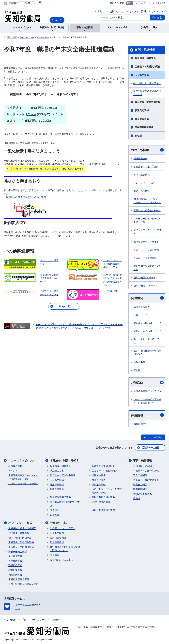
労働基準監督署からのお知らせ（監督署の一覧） (23, 477)
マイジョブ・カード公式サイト (147, 232)
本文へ (101, 11)
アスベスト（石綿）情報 (146, 250)
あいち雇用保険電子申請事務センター (147, 352)
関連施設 (55, 555)
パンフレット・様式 (144, 183)
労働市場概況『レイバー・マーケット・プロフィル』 (147, 201)
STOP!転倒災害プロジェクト (37, 236)
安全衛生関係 (142, 75)
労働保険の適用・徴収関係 (22, 528)
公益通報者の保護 (101, 502)
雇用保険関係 (57, 485)
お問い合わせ (117, 11)
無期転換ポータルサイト (146, 242)
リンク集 (11, 620)
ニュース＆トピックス (22, 461)
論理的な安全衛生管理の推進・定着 (27, 197)
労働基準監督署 (142, 307)
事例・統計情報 (145, 50)
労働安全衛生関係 (18, 552)
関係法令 (55, 510)
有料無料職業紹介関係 (103, 497)
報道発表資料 (140, 158)
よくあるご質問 (138, 11)
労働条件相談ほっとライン (147, 391)
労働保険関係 (99, 480)
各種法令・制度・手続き (146, 167)
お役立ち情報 (147, 150)
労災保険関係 (99, 475)
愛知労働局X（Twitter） (146, 286)
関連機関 (147, 298)
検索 (159, 17)
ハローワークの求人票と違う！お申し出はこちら (147, 401)
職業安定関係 (142, 110)
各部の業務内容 (58, 538)
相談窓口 (147, 383)
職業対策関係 (142, 119)
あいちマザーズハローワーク (147, 341)
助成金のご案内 (58, 471)
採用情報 (147, 415)
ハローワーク (140, 315)
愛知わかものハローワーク (147, 331)
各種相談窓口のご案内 (61, 560)
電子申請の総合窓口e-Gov (147, 210)
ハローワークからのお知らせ (23, 483)
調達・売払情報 (142, 191)
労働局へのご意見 (150, 448)
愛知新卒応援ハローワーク (147, 323)
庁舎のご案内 (57, 533)
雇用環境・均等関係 (145, 58)
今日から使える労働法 (145, 258)
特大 (143, 3)
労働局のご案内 (59, 523)
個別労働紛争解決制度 (103, 466)
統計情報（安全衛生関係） (147, 83)
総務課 (138, 136)
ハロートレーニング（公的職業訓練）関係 (107, 491)
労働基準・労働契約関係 (148, 67)
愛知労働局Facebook (144, 278)
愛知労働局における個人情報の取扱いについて (65, 549)
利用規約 (55, 620)
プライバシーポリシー (33, 620)
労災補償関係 (15, 556)
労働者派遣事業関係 (60, 497)
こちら (26, 108)
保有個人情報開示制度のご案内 (65, 504)
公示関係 (55, 515)
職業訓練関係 (15, 575)
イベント (13, 471)
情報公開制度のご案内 (103, 510)
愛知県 (137, 370)
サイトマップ (158, 11)
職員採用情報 (140, 424)
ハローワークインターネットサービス (147, 220)
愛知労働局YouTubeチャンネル (147, 268)
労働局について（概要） (63, 528)
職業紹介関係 (99, 485)
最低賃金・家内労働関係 (148, 102)
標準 (129, 3)
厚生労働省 (160, 3)
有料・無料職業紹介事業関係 (23, 584)
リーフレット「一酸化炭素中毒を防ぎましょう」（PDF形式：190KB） (47, 169)
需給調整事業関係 (144, 127)
